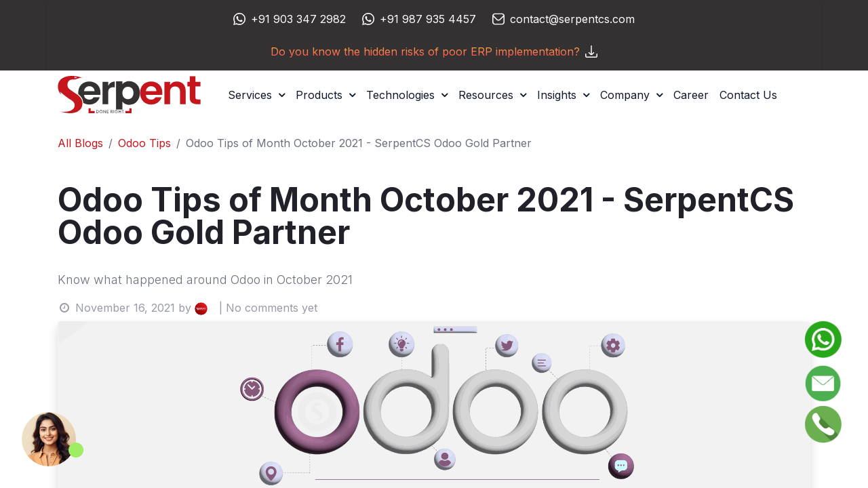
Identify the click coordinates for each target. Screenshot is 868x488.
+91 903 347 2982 (298, 19)
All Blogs (80, 143)
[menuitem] (691, 95)
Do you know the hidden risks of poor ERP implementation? (434, 52)
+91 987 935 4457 (428, 19)
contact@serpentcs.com (572, 19)
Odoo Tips (144, 143)
